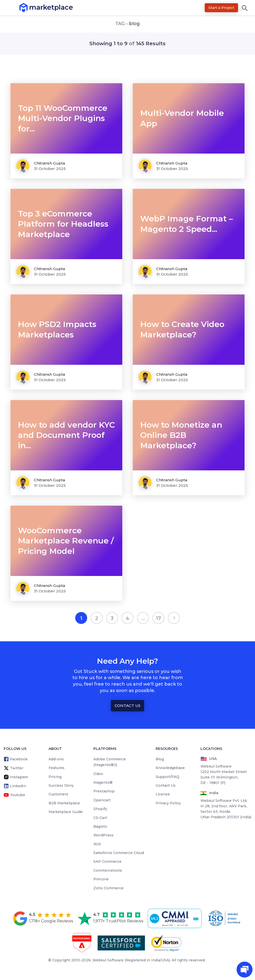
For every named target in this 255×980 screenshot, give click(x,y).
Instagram (19, 777)
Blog (160, 759)
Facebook (19, 759)
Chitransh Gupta (49, 163)
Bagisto (100, 826)
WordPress (103, 835)
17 (159, 618)
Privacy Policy (168, 803)
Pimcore (101, 879)
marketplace (29, 7)
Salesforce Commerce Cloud (119, 853)
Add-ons (56, 759)
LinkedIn (18, 786)
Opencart (102, 800)
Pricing (55, 777)
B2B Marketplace (64, 803)
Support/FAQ (167, 777)
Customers (58, 794)
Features (57, 768)
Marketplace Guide (66, 812)
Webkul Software (108, 960)
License (163, 794)
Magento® (103, 782)
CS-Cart (100, 818)
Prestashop (104, 791)
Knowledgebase (170, 768)
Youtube (18, 795)
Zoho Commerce (108, 888)
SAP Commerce (107, 861)
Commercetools (108, 870)
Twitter (17, 768)
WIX (97, 844)
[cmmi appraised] (176, 918)
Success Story (61, 785)
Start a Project (221, 8)
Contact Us (127, 706)
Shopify (100, 809)
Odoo (98, 774)
